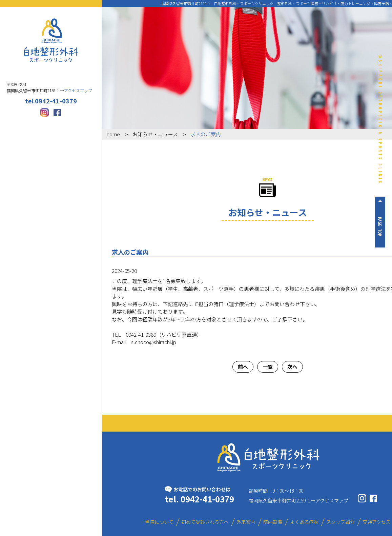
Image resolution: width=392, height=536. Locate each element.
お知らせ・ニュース (155, 134)
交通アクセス (76, 202)
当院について (51, 88)
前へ (243, 367)
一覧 (268, 367)
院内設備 (25, 175)
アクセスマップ (332, 500)
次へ (292, 367)
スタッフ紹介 (25, 202)
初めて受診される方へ (51, 116)
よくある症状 (76, 175)
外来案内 (51, 143)
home (113, 134)
